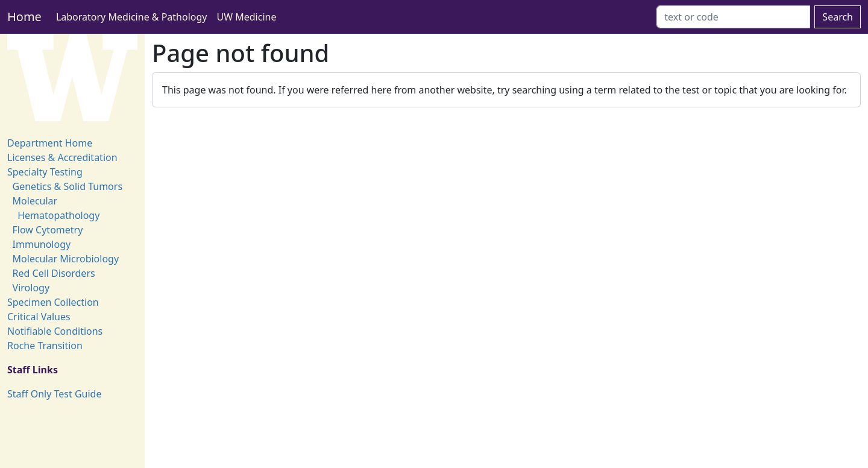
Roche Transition (45, 346)
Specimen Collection (53, 302)
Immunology (42, 244)
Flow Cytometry (48, 230)
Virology (31, 288)
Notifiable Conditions (55, 331)
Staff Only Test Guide (54, 394)
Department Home (50, 143)
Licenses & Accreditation (62, 157)
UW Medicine (247, 17)
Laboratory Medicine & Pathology (132, 17)
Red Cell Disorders (54, 273)
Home (24, 17)
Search (838, 17)
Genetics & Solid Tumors (68, 186)
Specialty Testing (45, 172)
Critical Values (39, 317)
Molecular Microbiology (66, 259)
